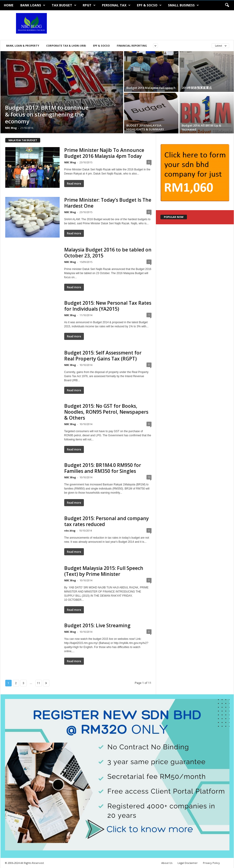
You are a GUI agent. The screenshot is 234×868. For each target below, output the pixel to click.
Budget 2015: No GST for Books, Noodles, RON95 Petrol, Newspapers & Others (106, 412)
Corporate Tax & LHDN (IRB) (66, 46)
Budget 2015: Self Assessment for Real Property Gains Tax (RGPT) (103, 356)
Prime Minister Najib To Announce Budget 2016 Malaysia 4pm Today (104, 153)
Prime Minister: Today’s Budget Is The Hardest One (108, 203)
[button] (227, 5)
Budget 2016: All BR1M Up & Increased (201, 127)
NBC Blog (11, 128)
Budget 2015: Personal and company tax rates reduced (106, 521)
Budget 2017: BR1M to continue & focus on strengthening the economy (47, 114)
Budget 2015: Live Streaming (97, 625)
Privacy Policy (211, 863)
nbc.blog (70, 531)
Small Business (183, 5)
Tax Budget (64, 5)
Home (9, 5)
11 (39, 683)
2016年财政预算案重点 (197, 88)
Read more (74, 184)
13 (149, 477)
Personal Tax (116, 5)
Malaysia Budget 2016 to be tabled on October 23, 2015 (108, 253)
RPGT (89, 5)
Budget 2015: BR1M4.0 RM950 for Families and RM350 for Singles (103, 468)
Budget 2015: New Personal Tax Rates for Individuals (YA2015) (108, 306)
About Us (167, 863)
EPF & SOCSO (149, 5)
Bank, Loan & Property (23, 46)
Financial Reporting (132, 46)
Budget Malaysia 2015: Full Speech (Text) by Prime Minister (104, 571)
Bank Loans (33, 5)
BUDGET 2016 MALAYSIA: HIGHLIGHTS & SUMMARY (145, 127)
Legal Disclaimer (188, 863)
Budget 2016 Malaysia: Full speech (151, 88)
